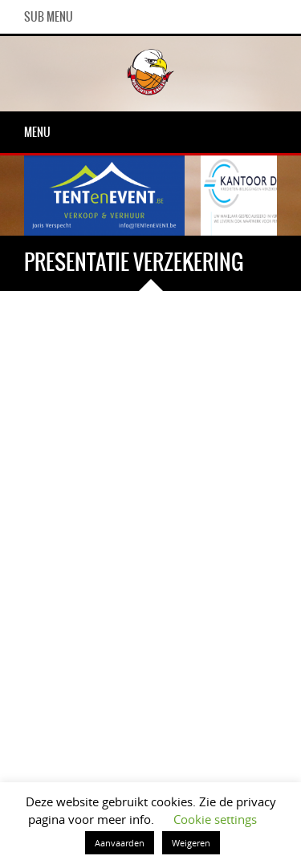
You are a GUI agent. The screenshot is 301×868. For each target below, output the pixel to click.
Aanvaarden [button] (120, 843)
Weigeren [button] (191, 843)
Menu (37, 132)
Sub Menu (49, 17)
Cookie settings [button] (215, 819)
